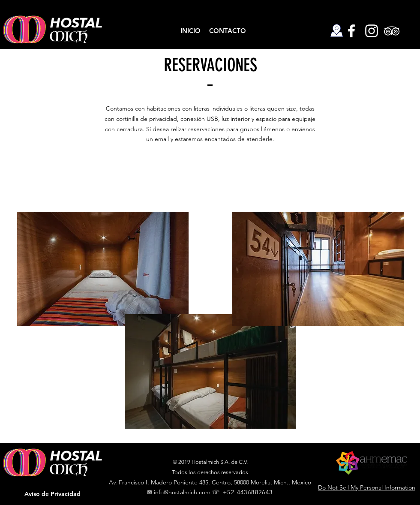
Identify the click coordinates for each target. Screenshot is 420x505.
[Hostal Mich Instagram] (372, 31)
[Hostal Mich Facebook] (351, 31)
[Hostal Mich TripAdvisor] (392, 31)
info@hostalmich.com (182, 492)
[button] (52, 494)
